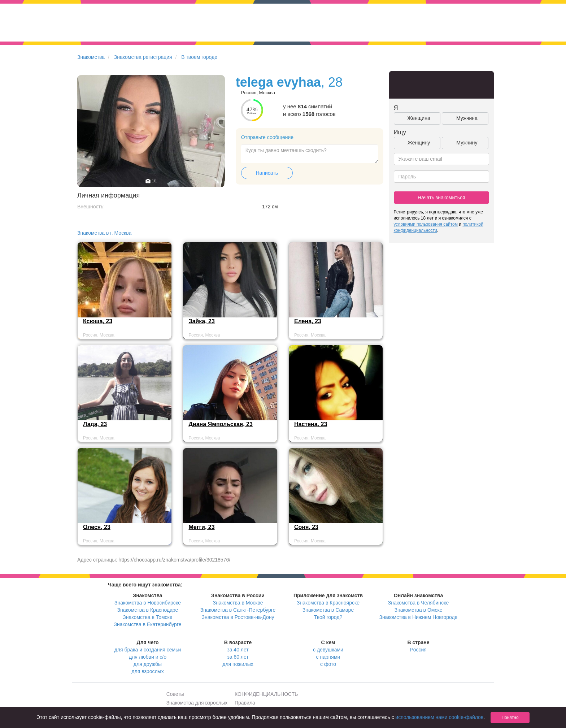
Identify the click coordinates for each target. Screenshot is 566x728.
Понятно (510, 718)
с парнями (328, 657)
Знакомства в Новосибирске (148, 603)
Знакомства (91, 57)
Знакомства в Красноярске (328, 603)
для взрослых (147, 671)
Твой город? (328, 617)
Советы (175, 694)
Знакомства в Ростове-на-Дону (238, 617)
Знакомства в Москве (238, 603)
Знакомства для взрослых (197, 703)
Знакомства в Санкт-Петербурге (238, 610)
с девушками (328, 650)
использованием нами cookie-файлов (439, 717)
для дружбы (148, 664)
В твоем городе (199, 57)
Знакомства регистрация (143, 57)
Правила (245, 703)
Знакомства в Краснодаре (148, 610)
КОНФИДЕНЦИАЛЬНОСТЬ (266, 694)
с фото (328, 664)
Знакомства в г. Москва (104, 233)
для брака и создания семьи (148, 650)
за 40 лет (238, 650)
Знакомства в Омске (419, 610)
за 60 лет (238, 657)
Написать (267, 173)
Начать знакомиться (441, 198)
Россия (418, 650)
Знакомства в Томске (147, 617)
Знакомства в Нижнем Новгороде (419, 617)
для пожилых (238, 664)
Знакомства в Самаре (328, 610)
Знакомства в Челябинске (418, 603)
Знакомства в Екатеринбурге (148, 624)
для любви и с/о (148, 657)
